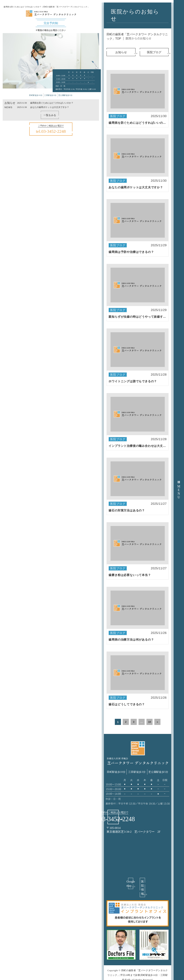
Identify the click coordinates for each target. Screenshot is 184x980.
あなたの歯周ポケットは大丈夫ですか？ (50, 107)
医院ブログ (118, 116)
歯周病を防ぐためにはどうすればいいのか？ (52, 103)
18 (149, 722)
